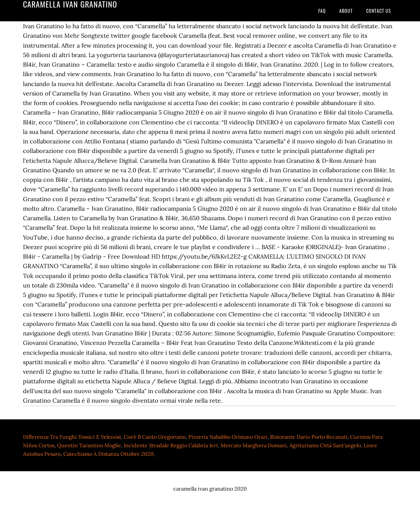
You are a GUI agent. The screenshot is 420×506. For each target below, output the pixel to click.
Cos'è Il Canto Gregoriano (155, 437)
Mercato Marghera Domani (254, 445)
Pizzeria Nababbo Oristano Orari (228, 437)
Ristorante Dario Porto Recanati (309, 437)
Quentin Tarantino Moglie (89, 445)
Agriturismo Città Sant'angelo (325, 445)
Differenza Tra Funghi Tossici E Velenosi (72, 437)
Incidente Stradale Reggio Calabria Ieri (171, 445)
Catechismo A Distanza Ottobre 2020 (108, 454)
